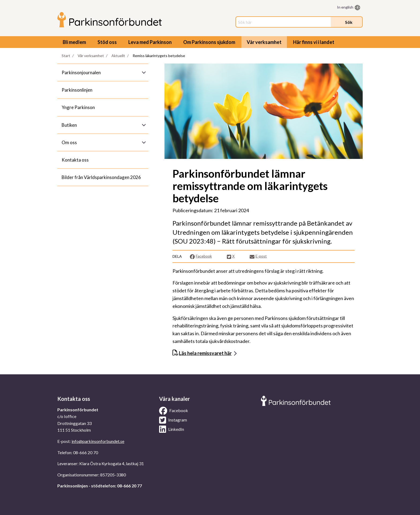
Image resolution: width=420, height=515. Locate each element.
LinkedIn (172, 429)
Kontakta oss (75, 160)
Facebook (201, 256)
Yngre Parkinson (78, 107)
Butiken (69, 125)
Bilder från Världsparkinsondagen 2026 (101, 177)
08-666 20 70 (86, 452)
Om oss (69, 142)
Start (66, 56)
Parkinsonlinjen (77, 90)
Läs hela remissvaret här (205, 353)
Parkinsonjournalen (81, 72)
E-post (258, 256)
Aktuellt (118, 56)
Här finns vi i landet (314, 42)
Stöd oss (107, 42)
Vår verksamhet (264, 42)
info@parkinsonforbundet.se (98, 441)
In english (345, 7)
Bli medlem (74, 42)
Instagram (173, 420)
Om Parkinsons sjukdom (209, 42)
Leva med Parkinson (150, 42)
